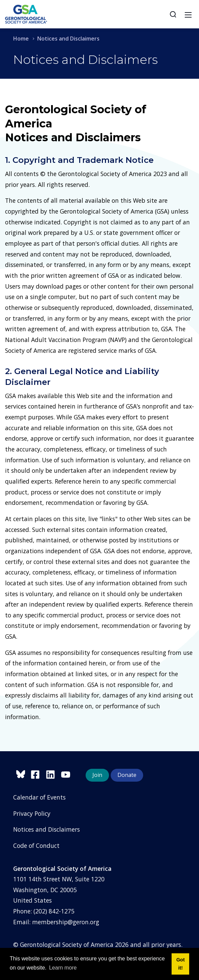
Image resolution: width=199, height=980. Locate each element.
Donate (127, 775)
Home (21, 39)
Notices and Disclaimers (47, 829)
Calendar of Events (39, 797)
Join (97, 775)
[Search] (173, 14)
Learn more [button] (63, 968)
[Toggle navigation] (188, 14)
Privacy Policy (32, 813)
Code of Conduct (36, 846)
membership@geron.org (66, 922)
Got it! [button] (181, 964)
